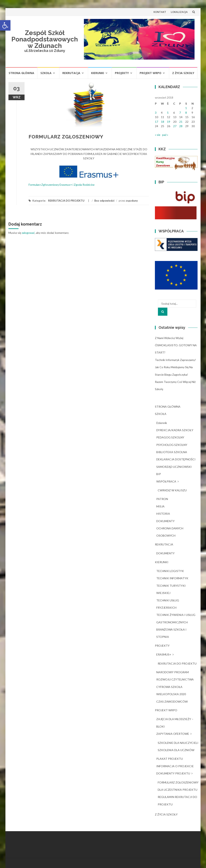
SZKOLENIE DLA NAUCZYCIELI (178, 743)
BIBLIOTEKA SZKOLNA (172, 452)
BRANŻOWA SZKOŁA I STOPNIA (171, 633)
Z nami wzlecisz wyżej (169, 338)
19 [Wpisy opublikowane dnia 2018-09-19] (169, 122)
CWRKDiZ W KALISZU (172, 490)
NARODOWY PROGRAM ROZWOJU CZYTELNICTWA (175, 676)
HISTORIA (163, 514)
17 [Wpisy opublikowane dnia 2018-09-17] (157, 122)
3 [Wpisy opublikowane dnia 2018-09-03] (156, 113)
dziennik (162, 423)
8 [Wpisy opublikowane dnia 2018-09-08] (186, 113)
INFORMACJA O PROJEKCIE (175, 766)
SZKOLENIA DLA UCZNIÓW (176, 750)
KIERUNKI (98, 73)
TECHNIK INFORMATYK (172, 578)
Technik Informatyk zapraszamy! (175, 360)
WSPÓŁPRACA (166, 481)
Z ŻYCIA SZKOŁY (183, 73)
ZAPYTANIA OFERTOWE (173, 734)
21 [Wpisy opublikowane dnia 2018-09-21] (181, 122)
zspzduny (132, 201)
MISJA (160, 506)
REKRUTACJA (71, 73)
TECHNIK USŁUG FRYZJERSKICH (168, 604)
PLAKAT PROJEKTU (170, 759)
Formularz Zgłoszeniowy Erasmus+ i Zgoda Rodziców (62, 185)
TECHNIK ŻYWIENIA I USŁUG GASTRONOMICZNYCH (176, 618)
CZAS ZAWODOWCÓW (172, 702)
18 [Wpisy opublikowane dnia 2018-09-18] (163, 122)
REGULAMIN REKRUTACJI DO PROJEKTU (177, 800)
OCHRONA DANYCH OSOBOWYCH (170, 532)
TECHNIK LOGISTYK (170, 571)
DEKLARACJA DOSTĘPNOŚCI (176, 459)
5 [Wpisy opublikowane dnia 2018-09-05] (168, 113)
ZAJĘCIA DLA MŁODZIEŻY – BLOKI (175, 723)
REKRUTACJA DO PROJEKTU (66, 201)
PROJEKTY (122, 73)
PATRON (162, 499)
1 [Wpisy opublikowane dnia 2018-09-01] (186, 108)
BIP (159, 474)
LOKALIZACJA (179, 12)
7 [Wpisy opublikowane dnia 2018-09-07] (180, 113)
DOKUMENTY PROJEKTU (173, 773)
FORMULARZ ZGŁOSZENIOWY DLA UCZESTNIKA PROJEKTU (178, 786)
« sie (158, 135)
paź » (165, 135)
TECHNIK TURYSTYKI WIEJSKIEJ (171, 589)
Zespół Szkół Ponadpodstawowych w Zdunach (45, 39)
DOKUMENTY (165, 521)
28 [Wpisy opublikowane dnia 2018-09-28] (181, 126)
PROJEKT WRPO (150, 73)
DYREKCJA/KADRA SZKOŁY (175, 430)
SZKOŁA (46, 73)
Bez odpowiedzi (104, 201)
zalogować (28, 233)
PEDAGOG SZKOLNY (170, 437)
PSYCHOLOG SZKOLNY (172, 445)
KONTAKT (160, 12)
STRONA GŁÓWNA (21, 73)
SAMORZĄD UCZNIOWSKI (174, 467)
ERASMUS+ (164, 654)
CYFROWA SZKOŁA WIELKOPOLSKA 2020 (171, 690)
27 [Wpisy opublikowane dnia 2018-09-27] (175, 126)
